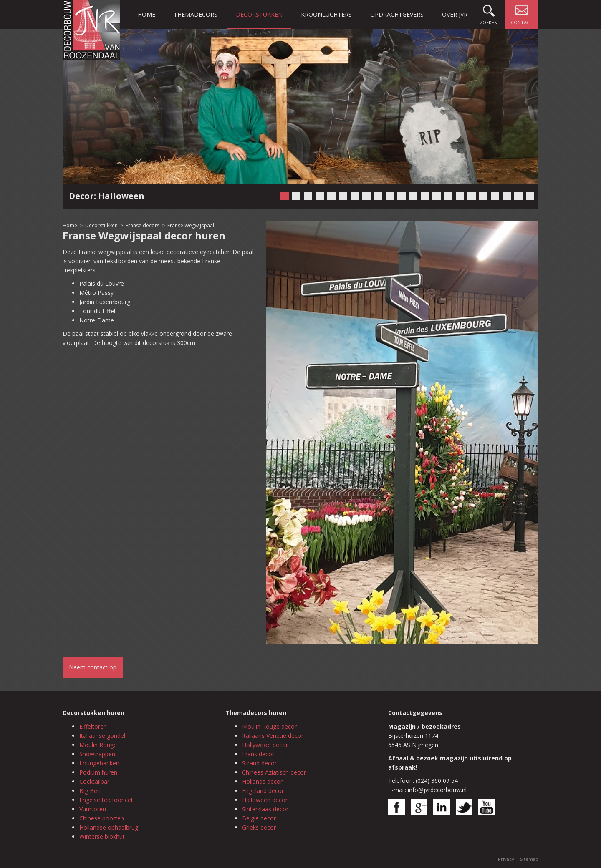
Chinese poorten (102, 818)
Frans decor (258, 754)
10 (390, 196)
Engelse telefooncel (106, 800)
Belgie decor (259, 818)
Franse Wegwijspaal (191, 225)
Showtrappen (97, 754)
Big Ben (90, 791)
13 (425, 196)
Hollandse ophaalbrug (109, 827)
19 (495, 196)
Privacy (506, 859)
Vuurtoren (93, 809)
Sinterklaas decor (265, 809)
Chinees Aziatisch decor (274, 772)
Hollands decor (262, 781)
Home (146, 14)
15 (448, 196)
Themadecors (196, 14)
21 (518, 196)
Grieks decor (259, 827)
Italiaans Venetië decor (273, 736)
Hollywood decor (265, 745)
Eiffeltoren (93, 726)
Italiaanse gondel (102, 736)
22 (530, 196)
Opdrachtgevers (397, 14)
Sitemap (529, 859)
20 (507, 196)
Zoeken (489, 13)
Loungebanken (99, 763)
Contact (522, 13)
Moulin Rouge (98, 745)
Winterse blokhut (102, 837)
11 (402, 196)
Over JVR (455, 14)
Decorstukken (259, 14)
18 (483, 196)
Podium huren (98, 772)
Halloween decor (265, 800)
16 (460, 196)
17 (472, 196)
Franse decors (143, 225)
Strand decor (259, 763)
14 (437, 196)
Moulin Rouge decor (269, 726)
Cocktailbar (94, 781)
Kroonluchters (326, 14)
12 (413, 196)
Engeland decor (263, 791)
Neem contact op (93, 667)
